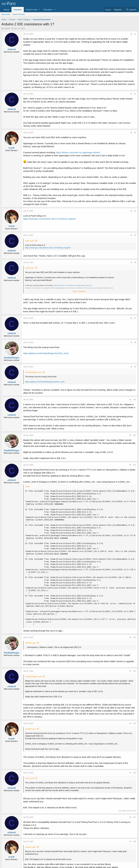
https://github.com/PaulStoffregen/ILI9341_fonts (46, 353)
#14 (135, 671)
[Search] (131, 10)
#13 (135, 637)
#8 (135, 342)
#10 (135, 400)
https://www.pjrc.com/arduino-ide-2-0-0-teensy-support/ (49, 219)
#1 (135, 34)
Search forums (19, 14)
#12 (135, 465)
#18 (135, 842)
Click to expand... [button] (80, 291)
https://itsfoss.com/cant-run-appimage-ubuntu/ (78, 152)
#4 (135, 211)
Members (48, 10)
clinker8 (7, 28)
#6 (135, 262)
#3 (135, 133)
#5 (135, 235)
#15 (135, 723)
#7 (135, 318)
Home (6, 10)
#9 (135, 367)
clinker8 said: (31, 643)
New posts (6, 14)
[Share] (131, 34)
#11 (135, 435)
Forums (18, 10)
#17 (135, 817)
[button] (39, 10)
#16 (135, 773)
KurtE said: (30, 241)
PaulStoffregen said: (33, 372)
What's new (31, 10)
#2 (135, 94)
